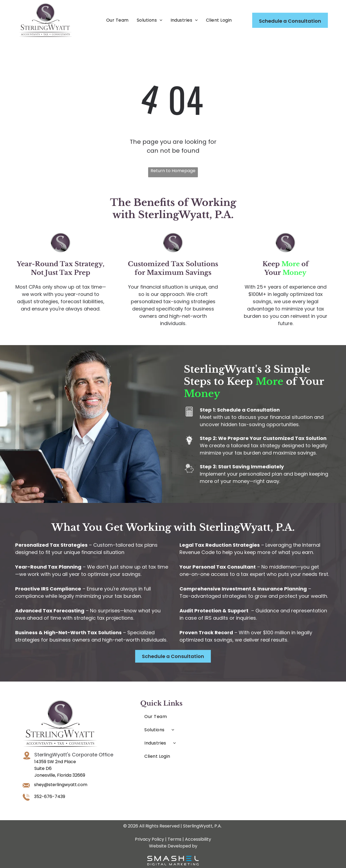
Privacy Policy (149, 839)
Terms (174, 839)
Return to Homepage (173, 171)
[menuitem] (117, 20)
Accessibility (198, 839)
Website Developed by (173, 846)
